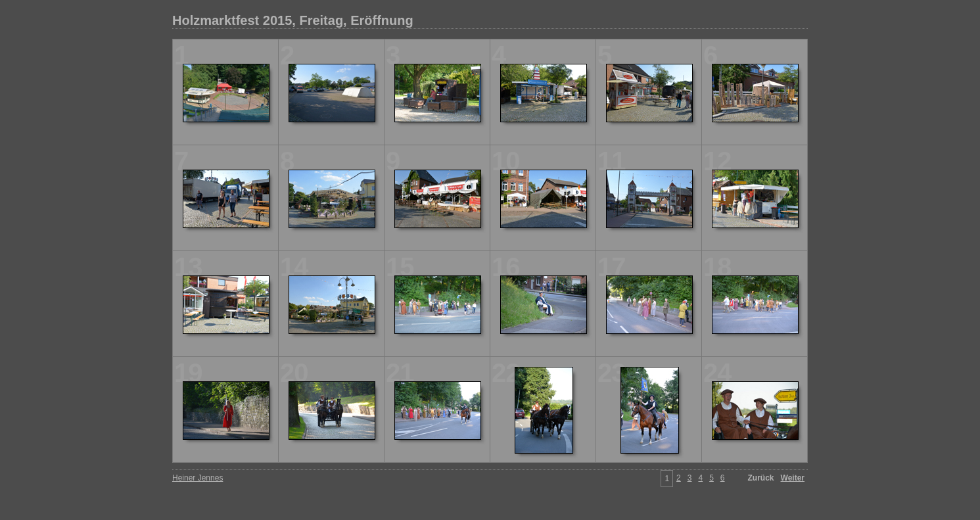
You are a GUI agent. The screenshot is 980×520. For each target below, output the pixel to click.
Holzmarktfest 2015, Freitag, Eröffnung (293, 20)
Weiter (793, 478)
